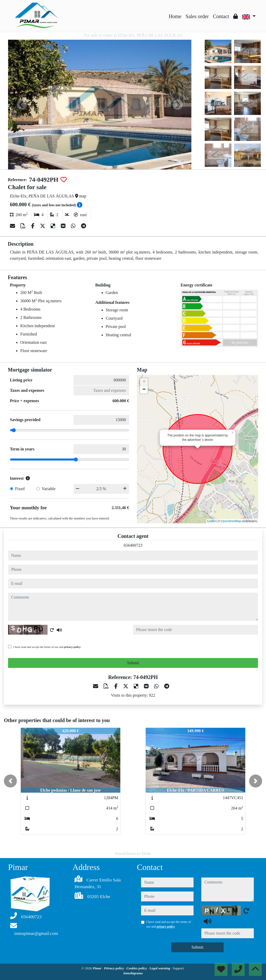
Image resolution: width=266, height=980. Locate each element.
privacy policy (72, 647)
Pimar (98, 968)
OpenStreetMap (231, 521)
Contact (221, 16)
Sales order (197, 16)
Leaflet (212, 521)
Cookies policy (137, 968)
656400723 (133, 545)
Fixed (20, 489)
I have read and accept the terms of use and (47, 647)
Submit (133, 663)
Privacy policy (114, 968)
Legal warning (160, 968)
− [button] (144, 390)
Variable (48, 489)
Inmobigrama (133, 973)
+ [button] (144, 382)
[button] (10, 781)
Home (175, 16)
